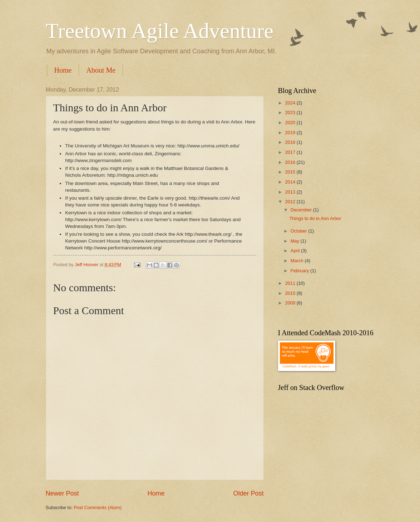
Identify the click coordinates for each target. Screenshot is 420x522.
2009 (291, 303)
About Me (101, 70)
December (302, 210)
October (299, 231)
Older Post (248, 493)
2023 (291, 113)
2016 (291, 162)
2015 (291, 172)
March (298, 261)
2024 (291, 103)
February (300, 271)
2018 (291, 142)
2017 (291, 152)
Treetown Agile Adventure (160, 31)
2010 (291, 293)
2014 (291, 182)
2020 (291, 123)
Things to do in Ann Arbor (315, 218)
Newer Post (62, 493)
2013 (291, 192)
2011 (291, 283)
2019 (291, 133)
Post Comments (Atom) (98, 508)
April (296, 251)
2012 (291, 202)
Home (63, 70)
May (296, 241)
